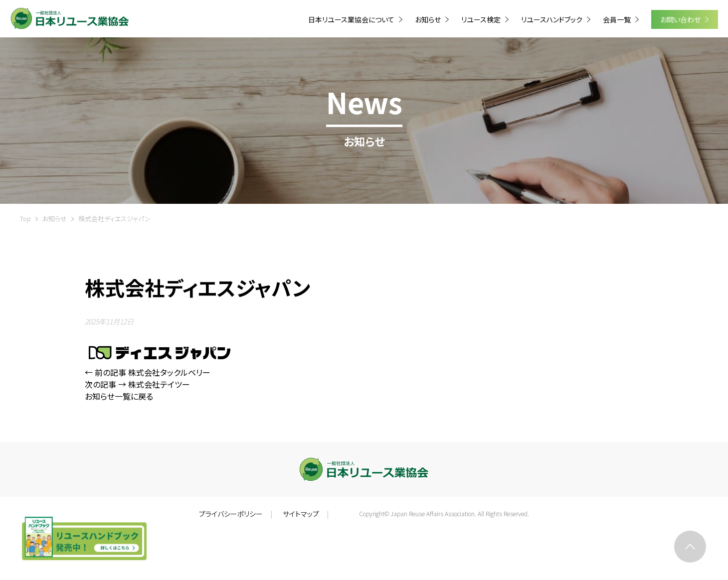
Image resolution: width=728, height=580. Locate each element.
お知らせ (55, 218)
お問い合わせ (681, 19)
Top (25, 218)
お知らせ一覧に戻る (119, 396)
